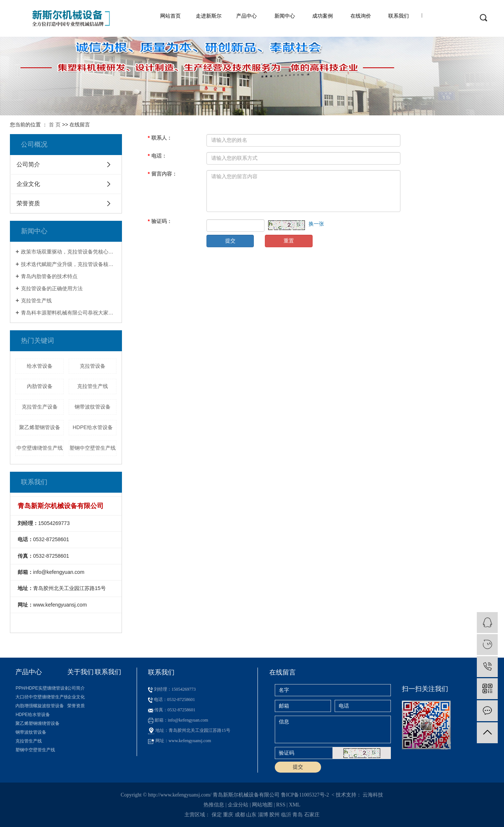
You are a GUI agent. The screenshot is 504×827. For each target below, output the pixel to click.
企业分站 (238, 805)
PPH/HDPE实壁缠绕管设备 (41, 688)
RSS (281, 805)
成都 (240, 815)
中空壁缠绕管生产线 (40, 448)
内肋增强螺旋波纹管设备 (40, 706)
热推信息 (214, 805)
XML (295, 805)
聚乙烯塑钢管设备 (40, 427)
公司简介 (28, 164)
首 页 (55, 125)
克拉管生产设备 (40, 407)
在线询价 (361, 16)
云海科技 (373, 795)
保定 (217, 815)
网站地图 (262, 805)
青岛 (298, 815)
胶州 (274, 815)
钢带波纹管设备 (93, 407)
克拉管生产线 (36, 301)
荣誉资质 (28, 203)
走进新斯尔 (209, 16)
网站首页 (170, 16)
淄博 (263, 815)
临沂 (286, 815)
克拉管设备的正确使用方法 (52, 288)
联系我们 (399, 16)
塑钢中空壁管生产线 (93, 448)
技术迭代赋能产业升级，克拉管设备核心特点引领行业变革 (69, 264)
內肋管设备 (40, 386)
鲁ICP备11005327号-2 (305, 795)
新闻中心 (285, 16)
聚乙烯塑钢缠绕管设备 (37, 723)
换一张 (316, 224)
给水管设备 (40, 366)
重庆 (228, 815)
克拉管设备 (93, 366)
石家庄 (312, 815)
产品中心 (246, 16)
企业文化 (28, 184)
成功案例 (323, 16)
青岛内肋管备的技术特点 (49, 276)
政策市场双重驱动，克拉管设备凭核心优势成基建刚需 (69, 252)
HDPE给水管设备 (93, 427)
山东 (251, 815)
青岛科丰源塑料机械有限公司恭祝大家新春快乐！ (69, 313)
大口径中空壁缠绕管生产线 (41, 697)
